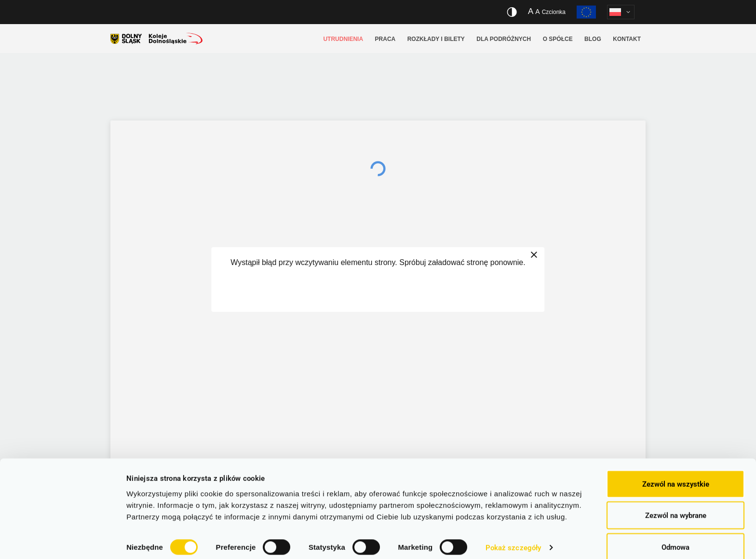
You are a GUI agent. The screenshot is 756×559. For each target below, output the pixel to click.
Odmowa (675, 533)
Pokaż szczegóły (513, 534)
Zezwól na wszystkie (676, 470)
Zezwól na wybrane (676, 502)
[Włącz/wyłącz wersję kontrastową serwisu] (512, 12)
